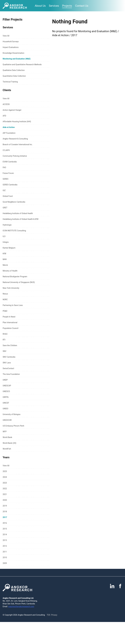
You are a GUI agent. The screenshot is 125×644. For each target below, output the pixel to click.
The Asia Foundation (11, 374)
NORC (5, 300)
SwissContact (8, 368)
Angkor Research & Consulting (15, 139)
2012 (5, 546)
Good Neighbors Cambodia (14, 202)
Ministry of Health (10, 271)
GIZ (4, 190)
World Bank (7, 437)
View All (6, 36)
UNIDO (5, 409)
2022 (5, 489)
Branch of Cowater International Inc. (18, 144)
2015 (5, 529)
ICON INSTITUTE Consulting (14, 231)
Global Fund (8, 196)
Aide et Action (9, 127)
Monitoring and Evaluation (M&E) (17, 59)
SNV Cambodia (9, 357)
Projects (67, 6)
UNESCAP (7, 386)
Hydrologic (7, 225)
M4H (5, 259)
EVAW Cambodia (10, 162)
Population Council (10, 328)
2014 (5, 535)
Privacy (54, 615)
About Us (40, 6)
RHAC (5, 334)
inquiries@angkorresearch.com (21, 606)
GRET (5, 208)
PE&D (5, 311)
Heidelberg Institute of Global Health (18, 213)
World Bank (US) (9, 443)
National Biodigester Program (15, 277)
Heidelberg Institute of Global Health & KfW (21, 219)
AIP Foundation (9, 133)
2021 (5, 494)
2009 (5, 563)
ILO (4, 236)
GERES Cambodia (10, 185)
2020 (5, 500)
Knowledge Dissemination (14, 53)
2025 (5, 471)
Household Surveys (11, 42)
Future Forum (8, 173)
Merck (5, 265)
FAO (4, 167)
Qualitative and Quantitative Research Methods (22, 64)
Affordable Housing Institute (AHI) (17, 122)
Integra (6, 242)
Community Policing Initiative (15, 156)
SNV (4, 351)
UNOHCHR (7, 420)
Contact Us (82, 6)
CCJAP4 (6, 150)
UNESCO (6, 391)
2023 (5, 483)
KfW (4, 254)
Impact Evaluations (11, 47)
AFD (4, 116)
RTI (4, 340)
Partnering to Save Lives (13, 305)
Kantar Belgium (9, 248)
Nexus (5, 294)
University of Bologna (11, 414)
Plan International (10, 322)
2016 (5, 523)
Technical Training (10, 82)
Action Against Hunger (12, 110)
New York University (11, 288)
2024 (5, 477)
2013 (5, 540)
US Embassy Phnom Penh (13, 426)
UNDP (5, 380)
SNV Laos (7, 363)
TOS (49, 615)
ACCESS (6, 104)
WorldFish (7, 449)
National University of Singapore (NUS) (19, 282)
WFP (5, 432)
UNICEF (6, 403)
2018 (5, 512)
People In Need (9, 317)
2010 (5, 557)
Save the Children (10, 345)
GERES (5, 179)
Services (54, 6)
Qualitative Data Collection (14, 70)
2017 (5, 517)
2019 (5, 506)
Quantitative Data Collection (14, 76)
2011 (5, 552)
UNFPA (6, 397)
